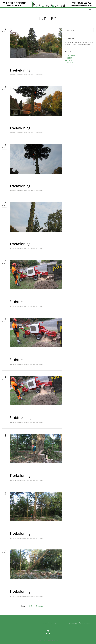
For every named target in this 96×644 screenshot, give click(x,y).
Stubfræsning (21, 302)
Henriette (20, 75)
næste (41, 606)
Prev (23, 606)
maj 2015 (68, 58)
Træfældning (20, 70)
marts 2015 (69, 62)
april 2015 (69, 60)
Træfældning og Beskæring (33, 75)
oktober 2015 (70, 56)
